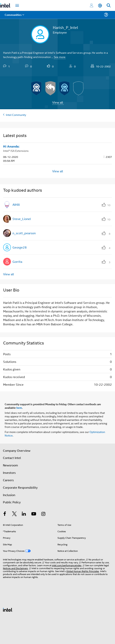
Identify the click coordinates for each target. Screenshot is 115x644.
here (19, 408)
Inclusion (9, 495)
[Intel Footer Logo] (8, 609)
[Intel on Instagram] (43, 514)
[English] (100, 6)
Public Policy (12, 502)
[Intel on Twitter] (14, 514)
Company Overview (17, 450)
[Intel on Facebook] (5, 514)
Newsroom (10, 465)
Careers (8, 480)
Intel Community (16, 115)
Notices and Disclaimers (15, 568)
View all (58, 102)
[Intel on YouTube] (34, 514)
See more (60, 57)
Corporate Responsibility (20, 487)
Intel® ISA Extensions (16, 151)
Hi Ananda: (11, 146)
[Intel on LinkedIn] (24, 514)
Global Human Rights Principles (83, 571)
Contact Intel (12, 458)
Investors (9, 473)
